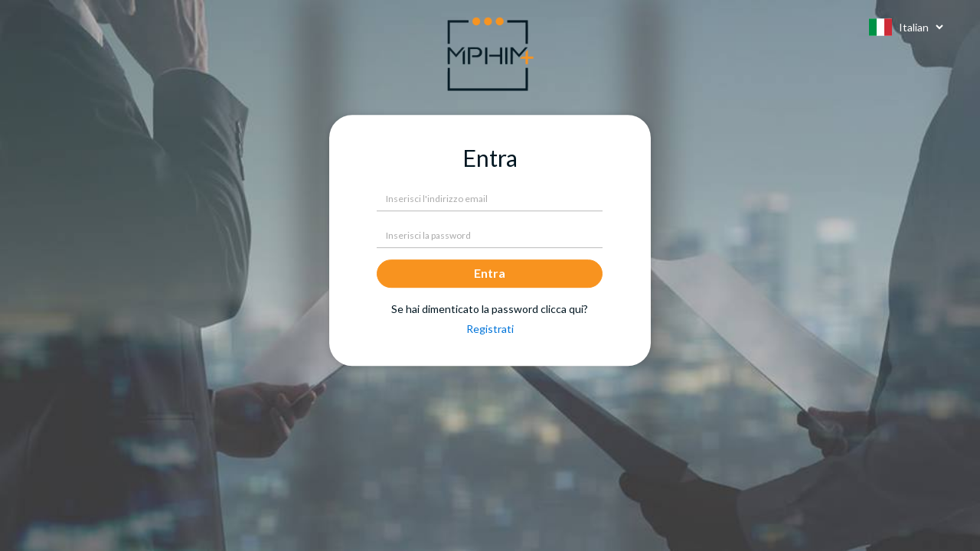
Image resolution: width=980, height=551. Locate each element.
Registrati (490, 329)
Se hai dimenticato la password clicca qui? (490, 309)
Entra (490, 273)
